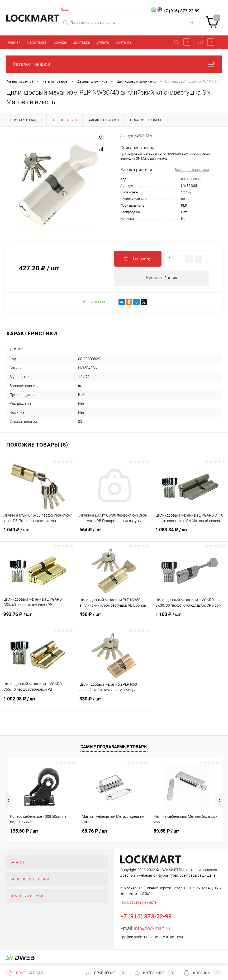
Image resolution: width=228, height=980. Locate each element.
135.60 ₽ (24, 831)
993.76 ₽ (38, 617)
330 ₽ (114, 702)
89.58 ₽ (166, 831)
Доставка (82, 42)
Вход (65, 10)
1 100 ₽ (190, 617)
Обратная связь (25, 973)
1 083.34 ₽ (190, 533)
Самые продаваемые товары (114, 747)
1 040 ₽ (38, 533)
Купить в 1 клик (162, 278)
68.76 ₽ (95, 831)
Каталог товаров (114, 64)
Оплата (103, 42)
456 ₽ (114, 617)
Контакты (124, 42)
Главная (13, 42)
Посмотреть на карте (138, 902)
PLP (184, 205)
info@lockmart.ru (152, 928)
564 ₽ (114, 533)
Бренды (60, 42)
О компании (37, 42)
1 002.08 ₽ (38, 702)
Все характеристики (192, 170)
